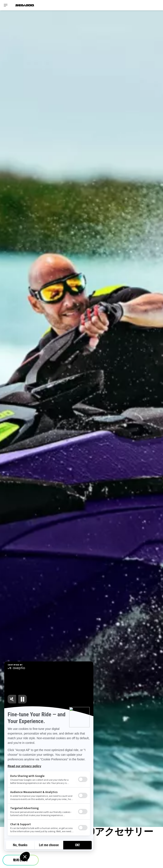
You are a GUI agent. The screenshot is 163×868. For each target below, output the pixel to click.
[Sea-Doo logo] (25, 5)
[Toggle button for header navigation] (6, 5)
